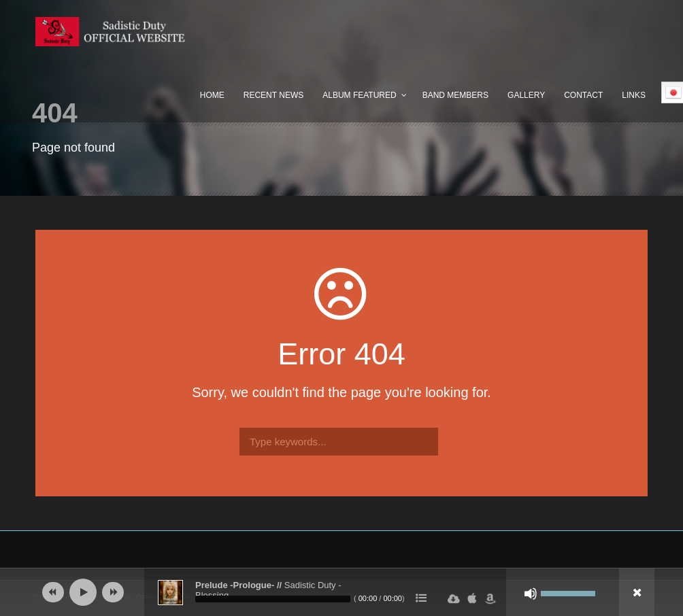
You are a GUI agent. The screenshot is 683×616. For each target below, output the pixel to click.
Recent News (273, 95)
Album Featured (359, 95)
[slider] (273, 599)
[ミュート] (531, 594)
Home (212, 95)
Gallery (526, 95)
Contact (583, 95)
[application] (341, 592)
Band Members (455, 95)
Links (634, 95)
